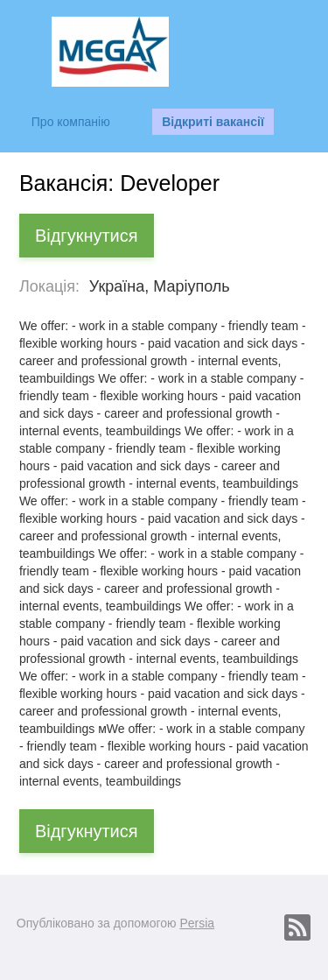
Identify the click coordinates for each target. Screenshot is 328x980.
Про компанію (71, 122)
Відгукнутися (87, 236)
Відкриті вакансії (213, 122)
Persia (197, 923)
